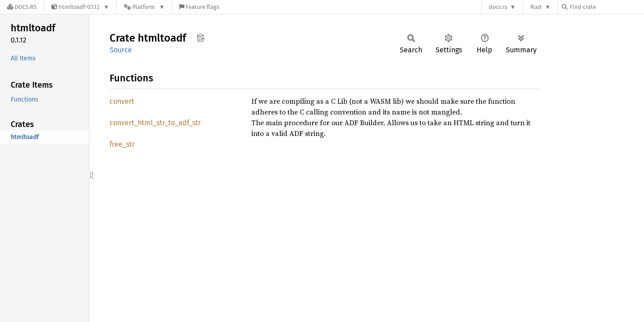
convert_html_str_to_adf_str (155, 123)
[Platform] (144, 7)
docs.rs (498, 7)
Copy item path (201, 38)
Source (121, 50)
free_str (122, 144)
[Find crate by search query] (606, 7)
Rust (536, 7)
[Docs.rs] (22, 7)
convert (122, 101)
